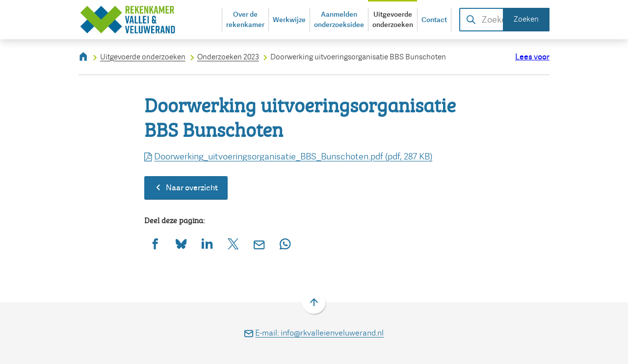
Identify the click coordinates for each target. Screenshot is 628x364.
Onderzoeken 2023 (228, 57)
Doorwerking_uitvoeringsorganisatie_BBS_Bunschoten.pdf (288, 156)
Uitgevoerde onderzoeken (143, 57)
